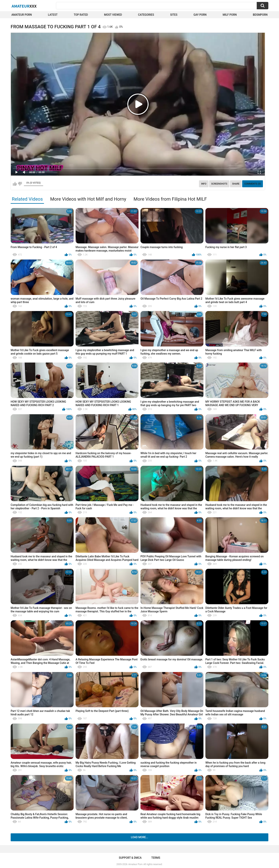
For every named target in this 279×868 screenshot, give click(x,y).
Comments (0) (253, 184)
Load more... (140, 837)
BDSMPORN (260, 15)
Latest (53, 15)
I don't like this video (20, 184)
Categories (146, 15)
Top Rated (81, 15)
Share (236, 184)
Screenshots (219, 184)
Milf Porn (230, 15)
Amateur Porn (22, 15)
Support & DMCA (130, 858)
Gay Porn (200, 15)
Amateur (24, 6)
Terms (156, 858)
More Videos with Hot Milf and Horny (88, 199)
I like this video (15, 184)
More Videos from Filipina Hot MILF (170, 199)
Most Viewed (113, 15)
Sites (174, 15)
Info (204, 184)
